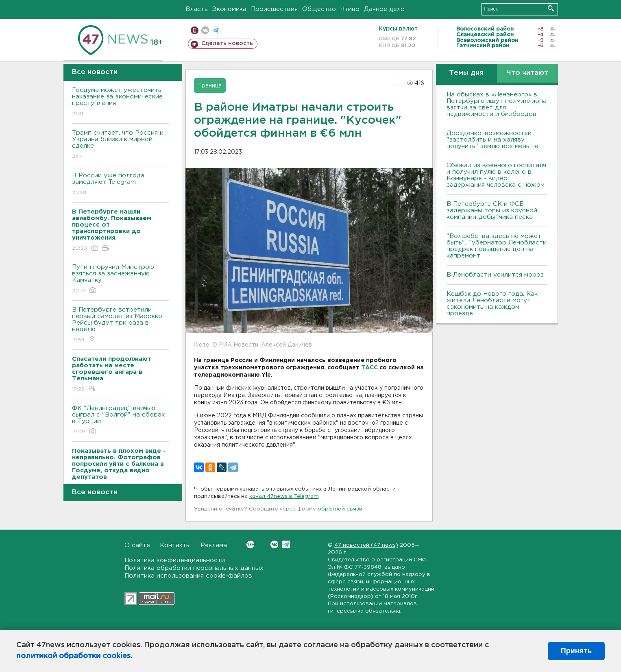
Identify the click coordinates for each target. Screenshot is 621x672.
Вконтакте (250, 544)
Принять (576, 651)
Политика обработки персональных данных (194, 568)
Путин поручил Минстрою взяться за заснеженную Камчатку (121, 279)
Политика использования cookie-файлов (188, 576)
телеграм (216, 30)
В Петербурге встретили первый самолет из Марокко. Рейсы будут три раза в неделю (121, 325)
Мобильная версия (195, 30)
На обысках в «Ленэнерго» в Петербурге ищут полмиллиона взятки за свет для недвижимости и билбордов (497, 104)
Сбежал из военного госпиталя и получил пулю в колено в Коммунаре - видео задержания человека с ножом (496, 175)
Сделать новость (227, 44)
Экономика (229, 9)
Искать (551, 8)
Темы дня (466, 73)
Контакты (175, 545)
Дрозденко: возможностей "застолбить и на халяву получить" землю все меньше (492, 140)
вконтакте (205, 30)
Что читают (527, 73)
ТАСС (369, 368)
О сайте (137, 545)
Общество (319, 9)
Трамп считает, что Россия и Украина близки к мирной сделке (121, 145)
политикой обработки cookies (73, 656)
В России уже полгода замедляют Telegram (121, 184)
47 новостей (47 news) (366, 545)
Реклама (214, 545)
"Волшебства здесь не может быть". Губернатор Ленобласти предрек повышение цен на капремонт (497, 246)
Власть (197, 9)
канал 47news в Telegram (284, 496)
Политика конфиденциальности (175, 560)
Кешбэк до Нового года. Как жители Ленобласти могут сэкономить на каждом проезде (492, 304)
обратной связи (340, 509)
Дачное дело (384, 9)
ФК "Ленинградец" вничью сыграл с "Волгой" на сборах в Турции (121, 420)
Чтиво (350, 9)
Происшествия (274, 9)
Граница (210, 86)
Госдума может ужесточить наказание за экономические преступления (121, 102)
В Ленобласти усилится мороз (495, 275)
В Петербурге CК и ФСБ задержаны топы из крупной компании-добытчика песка (492, 211)
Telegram (286, 544)
